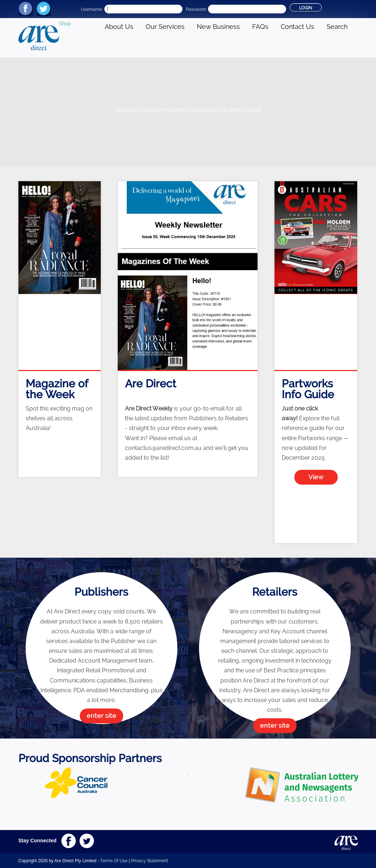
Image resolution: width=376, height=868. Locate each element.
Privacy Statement (150, 861)
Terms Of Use (114, 861)
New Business (218, 27)
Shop (65, 24)
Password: (196, 9)
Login (306, 8)
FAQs (260, 27)
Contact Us (297, 27)
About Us (119, 27)
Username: (92, 9)
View (316, 477)
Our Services (165, 27)
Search (337, 27)
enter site (101, 716)
